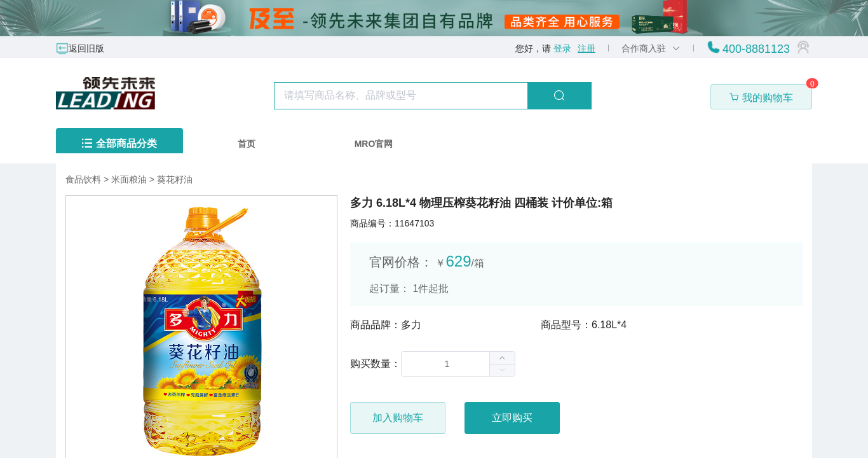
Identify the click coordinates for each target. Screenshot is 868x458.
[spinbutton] (458, 364)
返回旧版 (86, 48)
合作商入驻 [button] (651, 48)
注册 (587, 48)
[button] (502, 370)
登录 (562, 48)
